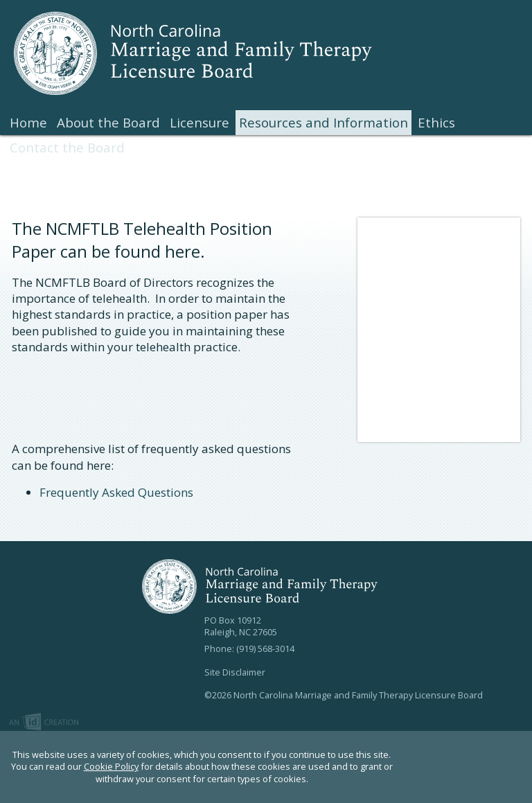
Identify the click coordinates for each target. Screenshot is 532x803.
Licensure (199, 122)
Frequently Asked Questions (116, 492)
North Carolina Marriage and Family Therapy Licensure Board (204, 53)
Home (28, 122)
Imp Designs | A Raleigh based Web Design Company (44, 723)
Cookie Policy (111, 766)
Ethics (436, 122)
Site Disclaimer (235, 672)
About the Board (108, 122)
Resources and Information (323, 122)
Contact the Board (67, 147)
